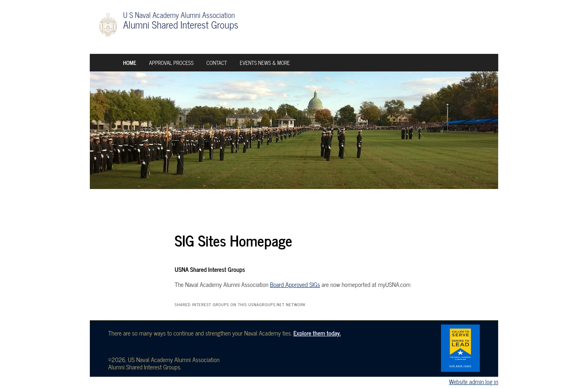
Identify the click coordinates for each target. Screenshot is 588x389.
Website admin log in (473, 381)
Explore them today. (317, 333)
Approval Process (171, 63)
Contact (216, 63)
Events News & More (265, 63)
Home (129, 63)
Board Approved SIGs (295, 284)
